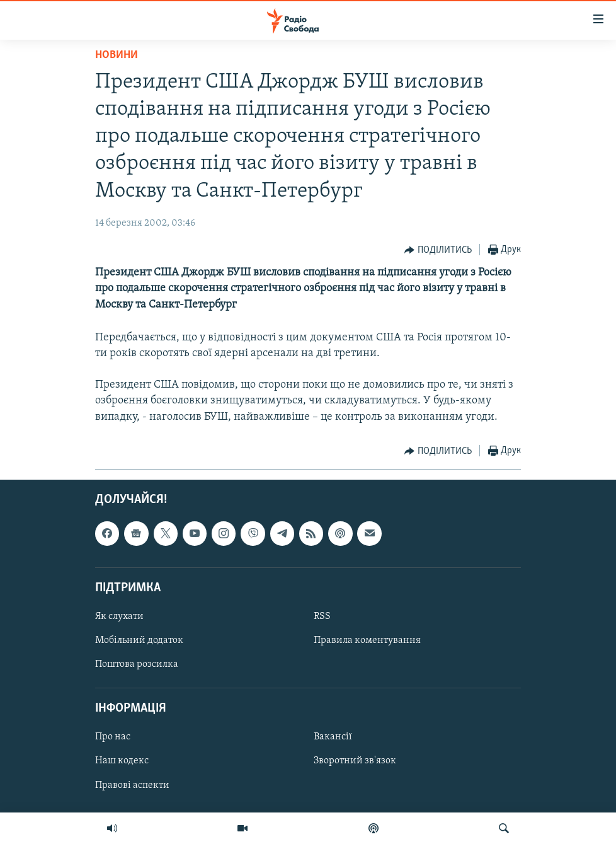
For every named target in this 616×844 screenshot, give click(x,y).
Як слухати (119, 616)
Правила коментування (367, 640)
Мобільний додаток (139, 640)
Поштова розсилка (137, 664)
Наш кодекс (122, 761)
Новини (117, 55)
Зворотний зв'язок (355, 761)
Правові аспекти (132, 785)
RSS (322, 616)
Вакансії (333, 737)
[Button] (438, 250)
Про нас (113, 737)
